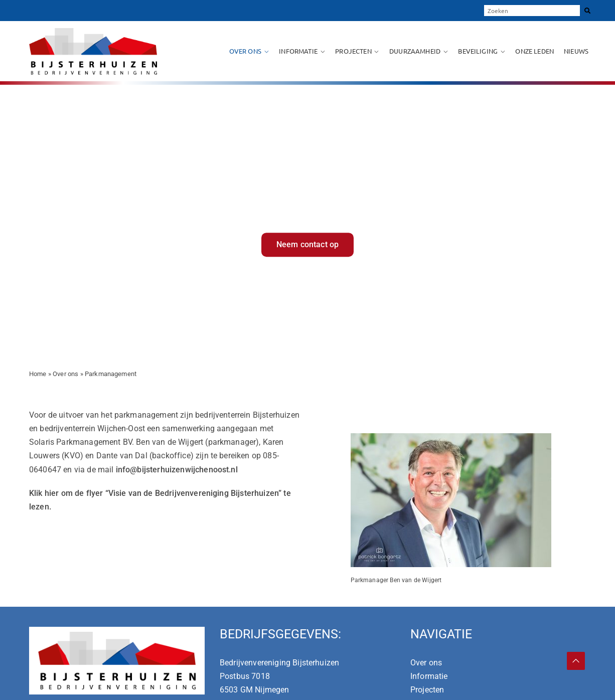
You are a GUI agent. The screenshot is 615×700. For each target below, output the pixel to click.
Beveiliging (478, 51)
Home (38, 374)
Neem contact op (307, 244)
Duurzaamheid (415, 51)
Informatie (298, 51)
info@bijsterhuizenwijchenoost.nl (177, 470)
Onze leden (534, 51)
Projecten (353, 51)
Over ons (245, 51)
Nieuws (576, 51)
